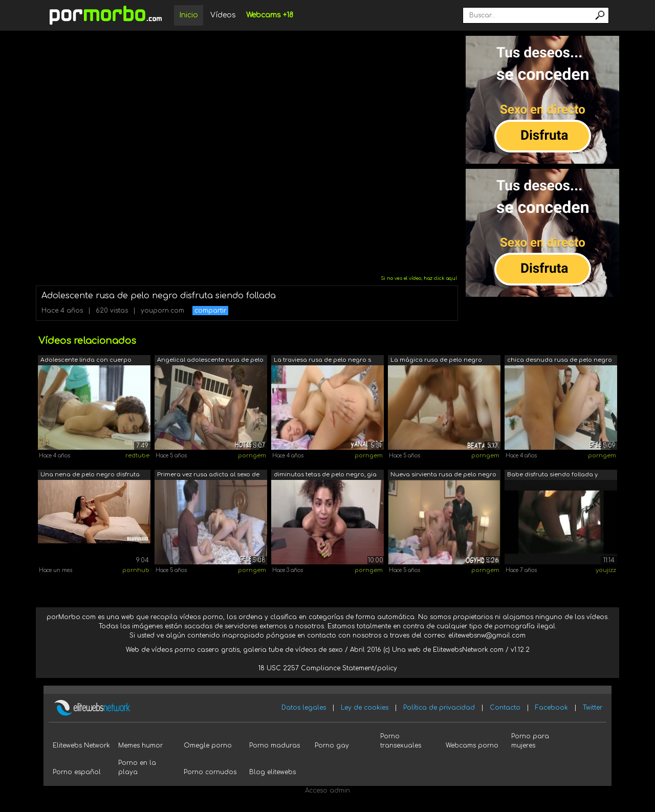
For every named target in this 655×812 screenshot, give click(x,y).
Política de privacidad (439, 708)
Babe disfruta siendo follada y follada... (552, 476)
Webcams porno (472, 745)
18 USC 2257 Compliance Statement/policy (328, 668)
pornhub (136, 570)
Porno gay (332, 745)
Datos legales (304, 708)
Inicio (189, 15)
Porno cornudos (210, 772)
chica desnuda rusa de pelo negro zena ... (560, 361)
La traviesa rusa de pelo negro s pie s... (322, 361)
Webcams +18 (270, 15)
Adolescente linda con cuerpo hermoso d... (86, 361)
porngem (252, 456)
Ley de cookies (365, 708)
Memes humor (140, 745)
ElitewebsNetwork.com (468, 650)
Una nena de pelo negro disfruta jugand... (90, 476)
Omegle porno (208, 745)
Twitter (593, 708)
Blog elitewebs (272, 772)
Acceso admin (327, 791)
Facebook (552, 708)
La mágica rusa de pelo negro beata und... (436, 361)
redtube (137, 456)
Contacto (505, 708)
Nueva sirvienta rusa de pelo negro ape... (443, 476)
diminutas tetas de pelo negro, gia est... (325, 476)
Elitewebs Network (81, 745)
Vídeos (223, 15)
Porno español (77, 772)
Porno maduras (275, 745)
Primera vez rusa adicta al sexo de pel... (208, 476)
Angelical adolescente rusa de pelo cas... (210, 361)
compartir (210, 311)
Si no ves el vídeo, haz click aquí (419, 278)
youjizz (606, 570)
